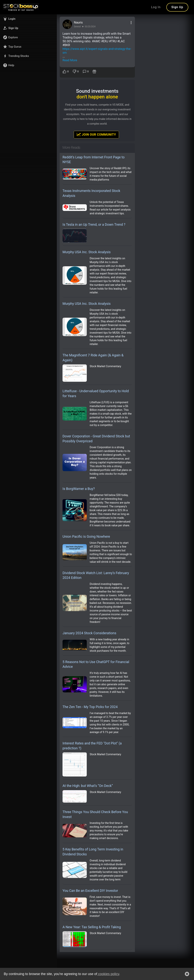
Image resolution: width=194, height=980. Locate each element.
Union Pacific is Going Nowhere (86, 536)
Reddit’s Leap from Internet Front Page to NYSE (93, 160)
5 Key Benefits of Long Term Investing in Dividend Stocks (93, 852)
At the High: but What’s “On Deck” (88, 786)
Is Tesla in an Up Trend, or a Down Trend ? (94, 224)
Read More (70, 60)
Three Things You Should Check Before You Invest (95, 814)
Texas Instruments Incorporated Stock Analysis (91, 193)
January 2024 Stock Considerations (89, 633)
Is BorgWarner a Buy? (79, 489)
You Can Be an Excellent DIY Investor (90, 891)
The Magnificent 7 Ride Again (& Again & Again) (93, 358)
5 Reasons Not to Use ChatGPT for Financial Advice (96, 664)
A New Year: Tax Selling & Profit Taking (92, 927)
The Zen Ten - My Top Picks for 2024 (90, 707)
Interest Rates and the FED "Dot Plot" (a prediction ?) (92, 746)
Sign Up (177, 7)
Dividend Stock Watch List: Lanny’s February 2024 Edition (96, 575)
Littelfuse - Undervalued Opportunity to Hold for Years (96, 393)
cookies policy (108, 974)
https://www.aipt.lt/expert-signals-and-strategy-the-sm (97, 51)
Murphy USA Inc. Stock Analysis (87, 252)
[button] (28, 19)
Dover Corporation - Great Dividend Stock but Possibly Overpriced (96, 439)
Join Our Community (96, 134)
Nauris (78, 22)
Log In (156, 7)
